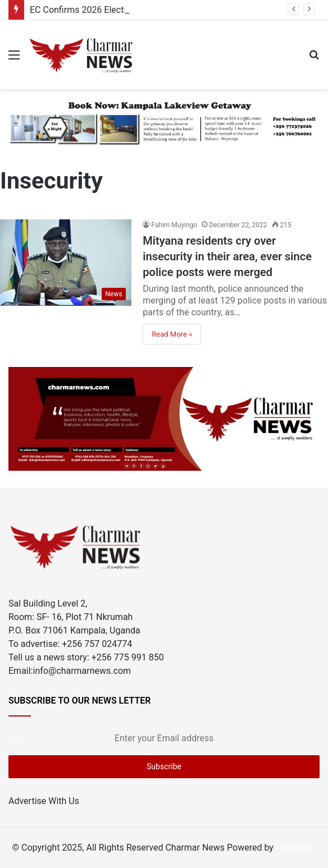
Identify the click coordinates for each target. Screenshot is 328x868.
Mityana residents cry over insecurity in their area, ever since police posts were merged (227, 256)
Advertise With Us (44, 801)
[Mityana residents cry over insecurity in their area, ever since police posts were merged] (66, 263)
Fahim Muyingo (174, 225)
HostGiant (296, 848)
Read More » (172, 334)
